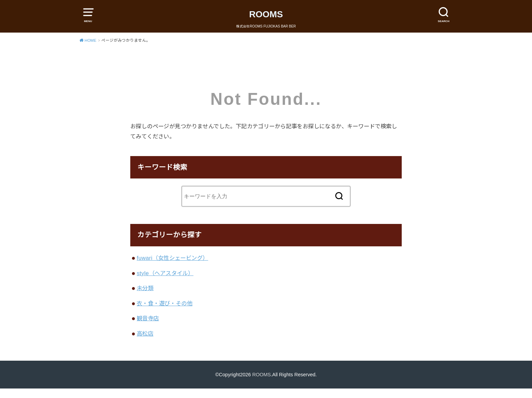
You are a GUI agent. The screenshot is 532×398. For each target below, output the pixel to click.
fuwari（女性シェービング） (173, 258)
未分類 (145, 288)
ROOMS (266, 14)
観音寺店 (148, 318)
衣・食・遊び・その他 (165, 303)
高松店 (145, 334)
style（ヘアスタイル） (165, 273)
